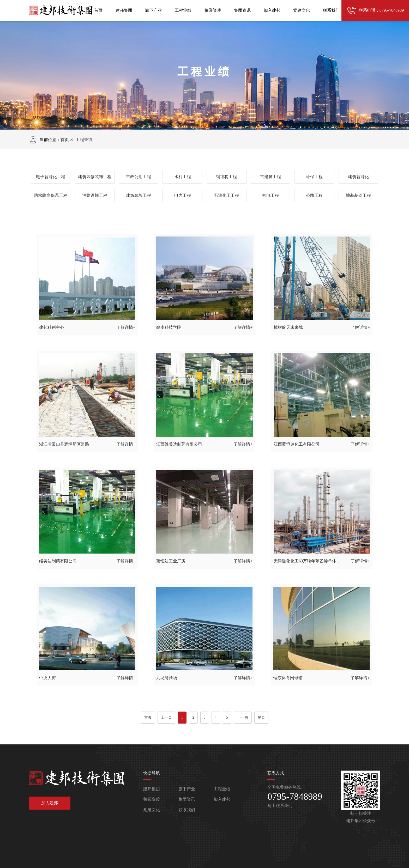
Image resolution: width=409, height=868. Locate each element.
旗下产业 (153, 10)
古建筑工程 (270, 177)
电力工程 (183, 195)
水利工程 (183, 177)
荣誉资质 (213, 10)
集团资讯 (242, 10)
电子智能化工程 (51, 177)
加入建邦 (272, 10)
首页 (98, 10)
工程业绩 (183, 10)
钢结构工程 (226, 177)
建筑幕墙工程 (139, 195)
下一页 (243, 717)
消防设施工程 (95, 195)
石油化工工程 (226, 195)
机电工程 (270, 195)
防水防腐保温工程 (51, 195)
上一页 (166, 717)
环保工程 (314, 177)
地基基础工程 (358, 195)
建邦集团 (124, 10)
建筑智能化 (358, 177)
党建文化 (302, 10)
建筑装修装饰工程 (95, 177)
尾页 (261, 717)
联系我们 (331, 10)
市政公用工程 (139, 177)
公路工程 (314, 195)
